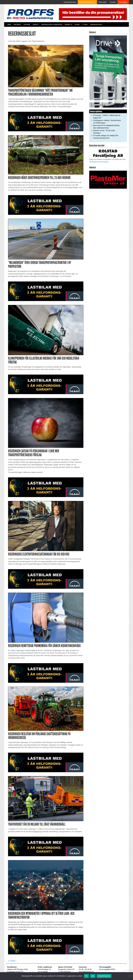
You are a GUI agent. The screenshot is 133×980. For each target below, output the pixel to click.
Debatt (36, 25)
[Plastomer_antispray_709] (108, 180)
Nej (93, 976)
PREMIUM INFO (96, 25)
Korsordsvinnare (70, 2)
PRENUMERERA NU (87, 2)
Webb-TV (68, 25)
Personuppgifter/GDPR (107, 969)
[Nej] (130, 976)
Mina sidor (103, 2)
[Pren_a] (92, 14)
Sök (85, 25)
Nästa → (14, 961)
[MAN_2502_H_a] (46, 121)
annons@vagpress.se (86, 972)
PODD (77, 25)
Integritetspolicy (104, 976)
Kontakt (113, 2)
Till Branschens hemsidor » (99, 162)
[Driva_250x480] (108, 71)
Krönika (17, 25)
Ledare (27, 25)
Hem (9, 25)
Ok (86, 976)
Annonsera (123, 2)
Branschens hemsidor (52, 25)
